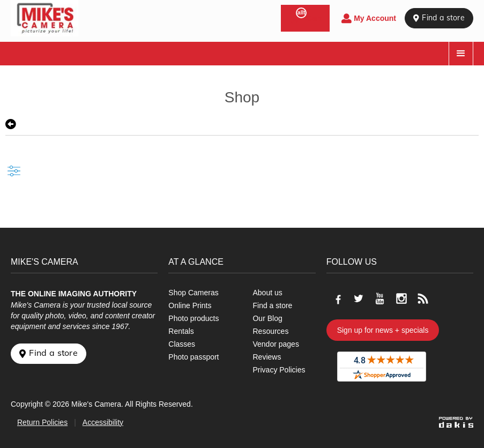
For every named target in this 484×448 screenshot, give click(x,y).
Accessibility (103, 422)
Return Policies (42, 422)
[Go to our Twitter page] (359, 298)
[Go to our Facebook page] (337, 298)
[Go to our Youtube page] (380, 298)
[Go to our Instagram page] (401, 298)
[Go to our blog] (423, 298)
